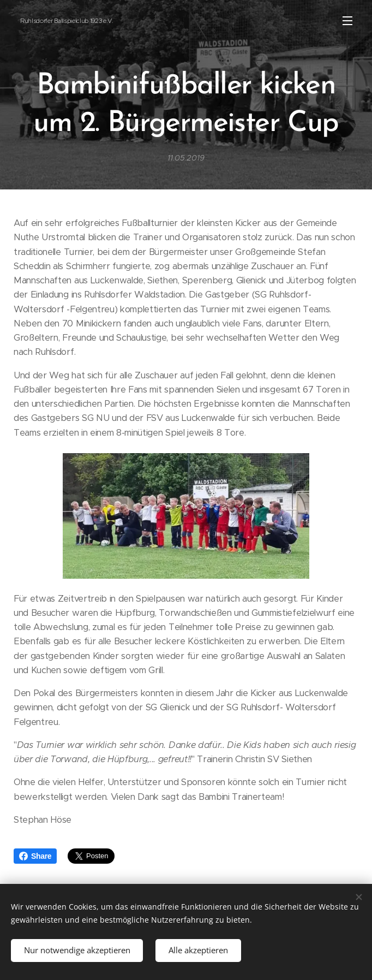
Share (35, 856)
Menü (347, 21)
